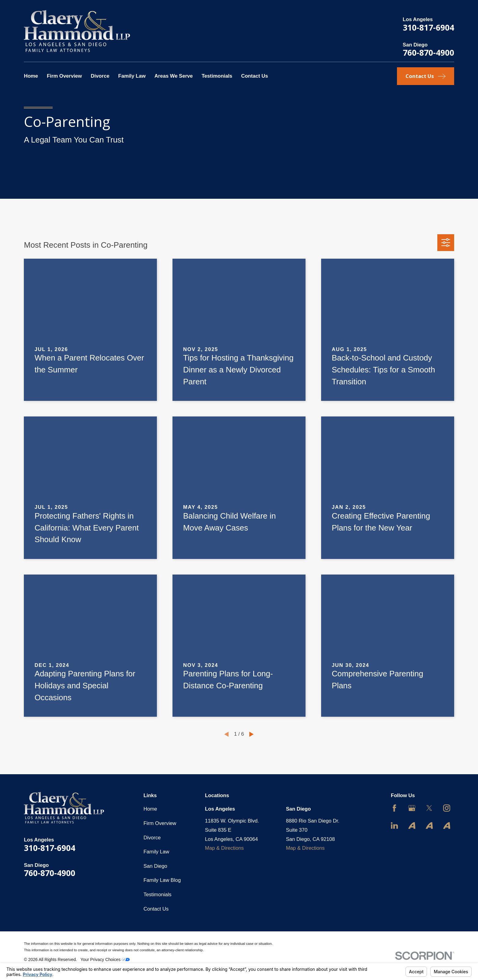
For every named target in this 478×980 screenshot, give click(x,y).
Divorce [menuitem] (100, 76)
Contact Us (156, 909)
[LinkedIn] (394, 825)
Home (150, 809)
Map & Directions (224, 848)
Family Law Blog (162, 880)
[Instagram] (447, 808)
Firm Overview (160, 823)
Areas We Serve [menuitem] (174, 76)
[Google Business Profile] (412, 808)
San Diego (155, 866)
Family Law (156, 852)
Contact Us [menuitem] (254, 76)
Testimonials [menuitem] (217, 76)
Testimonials (157, 895)
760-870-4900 (428, 53)
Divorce (152, 838)
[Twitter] (429, 808)
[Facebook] (394, 808)
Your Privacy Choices (105, 960)
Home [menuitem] (31, 76)
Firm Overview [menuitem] (64, 76)
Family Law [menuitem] (132, 76)
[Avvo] (412, 825)
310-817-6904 (428, 28)
